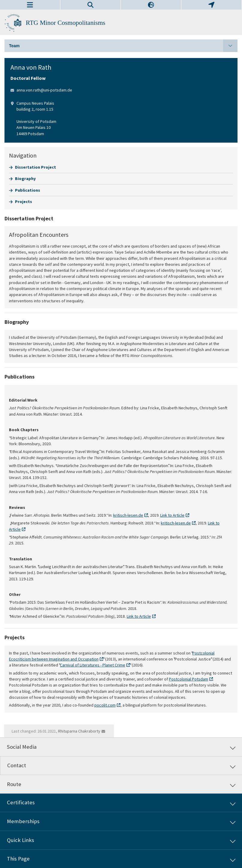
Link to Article (172, 515)
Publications (28, 190)
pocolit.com (105, 705)
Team (123, 46)
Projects (24, 202)
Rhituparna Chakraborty (79, 731)
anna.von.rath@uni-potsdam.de (44, 90)
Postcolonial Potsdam (189, 679)
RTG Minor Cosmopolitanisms (66, 23)
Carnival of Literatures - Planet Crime (93, 665)
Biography (25, 179)
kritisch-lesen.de (128, 515)
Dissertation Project (35, 167)
